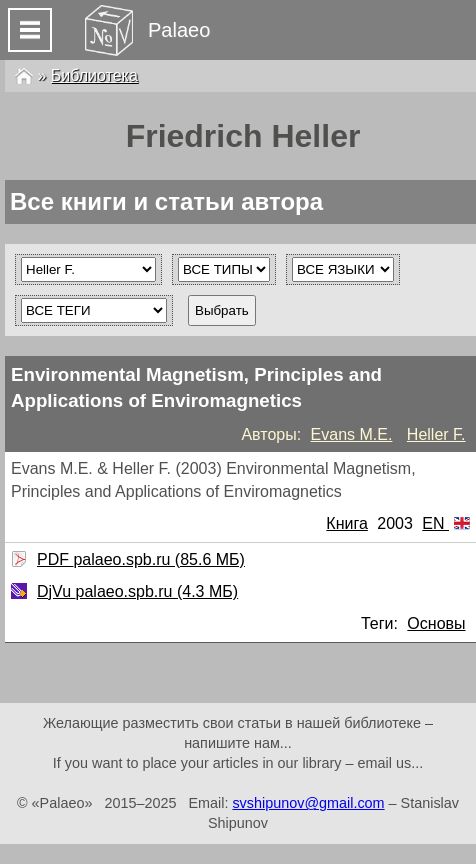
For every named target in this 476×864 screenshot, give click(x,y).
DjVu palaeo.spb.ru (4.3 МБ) (135, 591)
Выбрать (222, 310)
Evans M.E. (352, 434)
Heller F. (436, 434)
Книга (346, 523)
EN (446, 523)
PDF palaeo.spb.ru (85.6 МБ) (138, 559)
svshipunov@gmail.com (308, 803)
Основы (436, 623)
